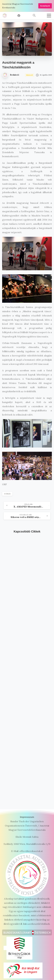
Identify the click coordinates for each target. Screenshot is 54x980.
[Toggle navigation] (49, 16)
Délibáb (7, 494)
